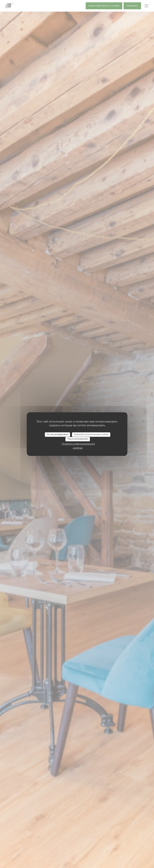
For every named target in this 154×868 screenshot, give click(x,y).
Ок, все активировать (57, 434)
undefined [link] (78, 448)
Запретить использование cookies (91, 434)
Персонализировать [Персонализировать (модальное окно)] (78, 439)
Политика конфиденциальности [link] (78, 444)
